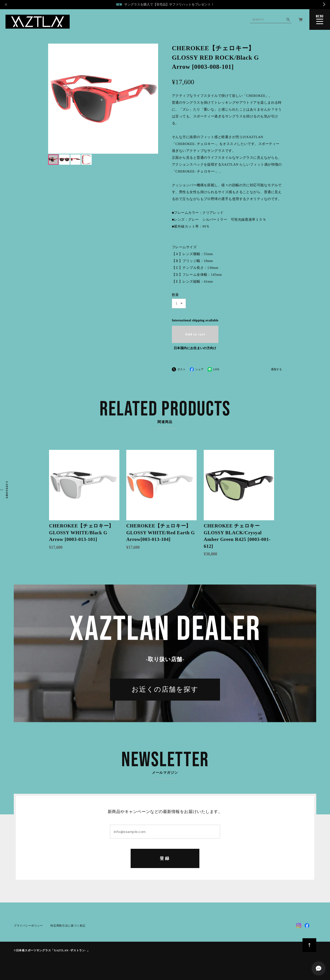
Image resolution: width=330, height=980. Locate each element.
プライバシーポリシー (28, 926)
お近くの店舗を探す (165, 691)
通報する (276, 369)
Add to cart (195, 334)
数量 (175, 295)
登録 (165, 859)
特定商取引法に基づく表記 (68, 926)
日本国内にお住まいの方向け (195, 348)
